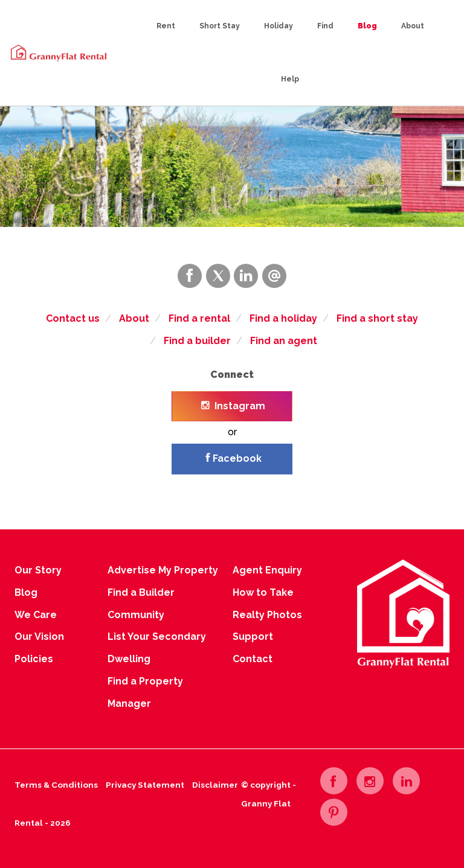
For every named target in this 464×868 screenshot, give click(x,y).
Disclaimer (215, 785)
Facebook (234, 458)
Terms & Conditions (56, 785)
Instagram (233, 406)
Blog (367, 26)
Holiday (279, 26)
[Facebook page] (334, 781)
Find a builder (197, 341)
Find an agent (284, 341)
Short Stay (220, 26)
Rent (166, 26)
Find (325, 26)
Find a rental (199, 318)
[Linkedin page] (406, 781)
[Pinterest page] (334, 812)
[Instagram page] (370, 781)
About (413, 26)
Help (290, 79)
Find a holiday (283, 318)
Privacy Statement (145, 785)
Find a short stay (377, 318)
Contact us (73, 318)
